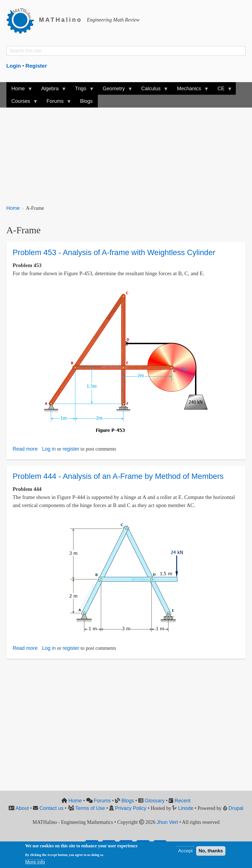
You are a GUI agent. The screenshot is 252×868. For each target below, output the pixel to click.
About (22, 808)
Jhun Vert (167, 822)
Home (13, 208)
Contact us (51, 808)
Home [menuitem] (19, 90)
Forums (102, 801)
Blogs (128, 801)
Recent (183, 801)
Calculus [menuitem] (152, 90)
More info (35, 862)
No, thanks (211, 851)
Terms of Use (90, 808)
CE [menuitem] (222, 90)
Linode (186, 808)
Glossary (155, 801)
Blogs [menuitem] (86, 101)
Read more (25, 449)
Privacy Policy (131, 808)
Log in (49, 449)
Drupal (236, 808)
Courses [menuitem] (22, 103)
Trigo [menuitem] (82, 90)
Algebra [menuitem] (51, 90)
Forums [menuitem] (56, 103)
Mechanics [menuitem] (190, 90)
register (71, 449)
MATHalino (61, 20)
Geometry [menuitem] (115, 90)
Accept (185, 851)
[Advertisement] (126, 153)
